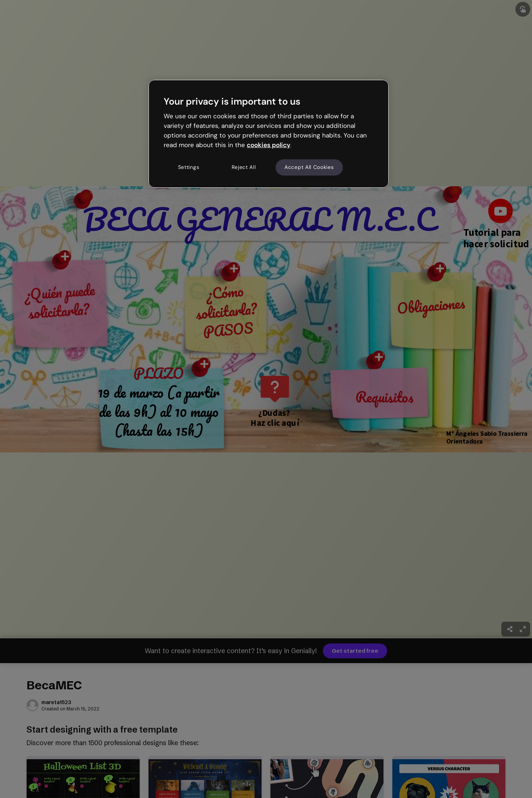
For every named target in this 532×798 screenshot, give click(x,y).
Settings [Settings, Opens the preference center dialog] (189, 167)
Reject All (244, 167)
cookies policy (269, 145)
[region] (269, 134)
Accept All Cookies (309, 167)
